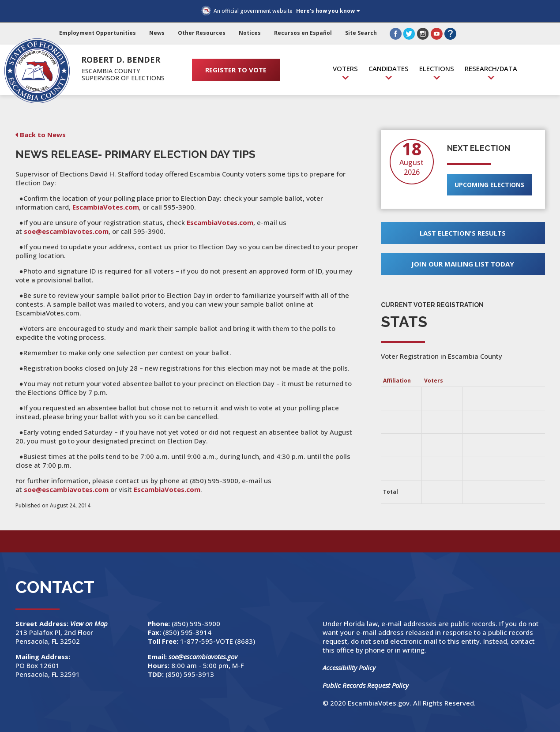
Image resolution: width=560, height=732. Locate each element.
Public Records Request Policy (366, 685)
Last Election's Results (463, 233)
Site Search (361, 33)
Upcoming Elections (489, 185)
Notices (250, 33)
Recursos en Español (303, 33)
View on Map (90, 623)
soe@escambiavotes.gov (203, 657)
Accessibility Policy (349, 668)
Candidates (389, 68)
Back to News (43, 135)
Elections (437, 68)
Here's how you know (325, 11)
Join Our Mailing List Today (463, 264)
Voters (345, 68)
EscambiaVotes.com (106, 207)
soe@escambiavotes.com (66, 231)
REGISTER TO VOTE (236, 70)
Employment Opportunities (98, 33)
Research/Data (491, 68)
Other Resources (202, 33)
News (157, 33)
